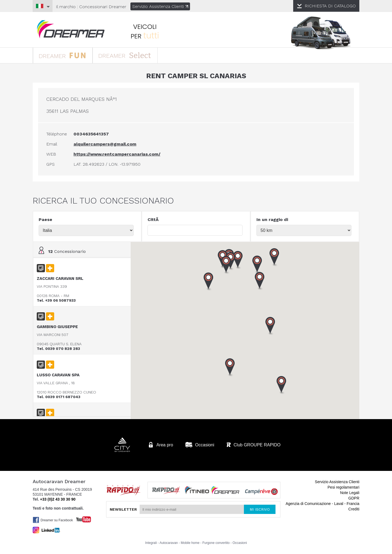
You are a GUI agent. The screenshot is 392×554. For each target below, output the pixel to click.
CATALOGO (330, 6)
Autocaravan (169, 543)
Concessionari (103, 7)
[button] (270, 326)
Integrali (151, 543)
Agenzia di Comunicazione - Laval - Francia (322, 504)
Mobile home (190, 543)
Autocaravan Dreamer (71, 29)
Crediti (354, 509)
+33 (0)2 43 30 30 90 (58, 499)
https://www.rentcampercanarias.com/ (117, 154)
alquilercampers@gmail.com (105, 144)
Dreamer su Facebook (53, 520)
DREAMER (62, 55)
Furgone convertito (216, 543)
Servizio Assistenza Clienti (160, 6)
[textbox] (195, 230)
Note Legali (350, 493)
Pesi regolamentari (343, 487)
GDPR (354, 498)
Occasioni (240, 543)
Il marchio (66, 7)
